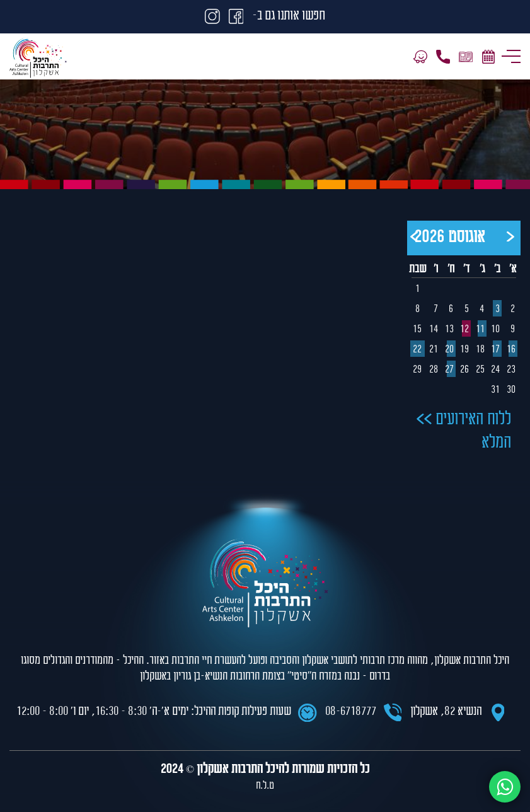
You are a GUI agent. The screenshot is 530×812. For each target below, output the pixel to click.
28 (435, 370)
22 (417, 350)
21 (435, 350)
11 (481, 330)
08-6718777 (351, 712)
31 (496, 390)
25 (481, 370)
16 (512, 350)
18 (481, 350)
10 (496, 330)
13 (450, 330)
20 (450, 350)
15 (417, 330)
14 (435, 330)
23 (512, 370)
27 (450, 370)
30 (512, 390)
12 (465, 330)
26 (465, 370)
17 (496, 350)
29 (417, 370)
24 (496, 370)
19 (465, 350)
